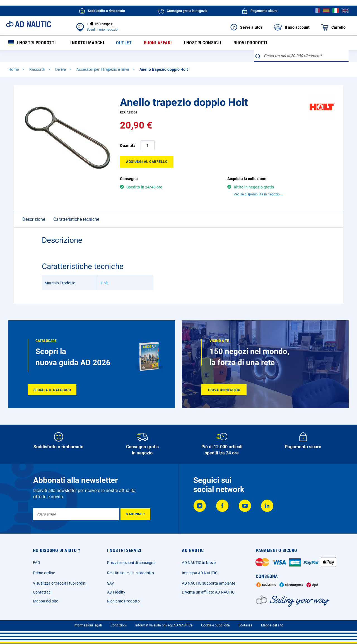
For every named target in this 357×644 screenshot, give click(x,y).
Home (14, 69)
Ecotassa (245, 621)
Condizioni (119, 621)
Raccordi (37, 69)
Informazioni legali (88, 621)
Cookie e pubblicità (215, 621)
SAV (111, 579)
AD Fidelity (116, 588)
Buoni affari (158, 43)
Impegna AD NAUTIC (200, 569)
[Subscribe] (135, 510)
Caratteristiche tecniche (76, 210)
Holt (104, 273)
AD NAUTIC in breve (199, 558)
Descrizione (34, 210)
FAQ (37, 558)
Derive (61, 69)
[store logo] (28, 24)
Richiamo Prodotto (123, 597)
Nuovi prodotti (250, 43)
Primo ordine (44, 569)
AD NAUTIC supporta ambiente (208, 579)
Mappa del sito (46, 597)
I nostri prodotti (32, 43)
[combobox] (301, 56)
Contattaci (42, 588)
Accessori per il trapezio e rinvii (103, 69)
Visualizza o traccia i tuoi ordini (60, 579)
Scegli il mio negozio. (103, 30)
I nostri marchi (87, 43)
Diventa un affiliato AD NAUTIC (208, 588)
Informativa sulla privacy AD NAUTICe (164, 621)
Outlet (124, 43)
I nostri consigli (203, 43)
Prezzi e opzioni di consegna (131, 558)
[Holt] (322, 117)
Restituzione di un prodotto (131, 569)
